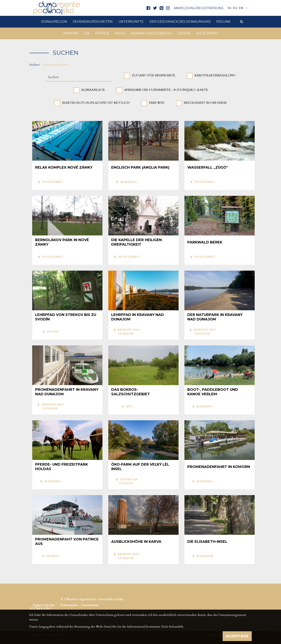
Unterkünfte (131, 22)
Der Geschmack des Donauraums (180, 22)
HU (235, 8)
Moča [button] (120, 33)
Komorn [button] (71, 33)
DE (247, 8)
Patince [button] (102, 33)
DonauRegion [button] (54, 22)
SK (229, 8)
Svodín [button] (184, 33)
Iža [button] (87, 33)
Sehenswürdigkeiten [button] (93, 22)
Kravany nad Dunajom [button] (151, 33)
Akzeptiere (237, 636)
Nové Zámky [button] (207, 33)
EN (241, 8)
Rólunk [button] (223, 22)
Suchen (34, 65)
